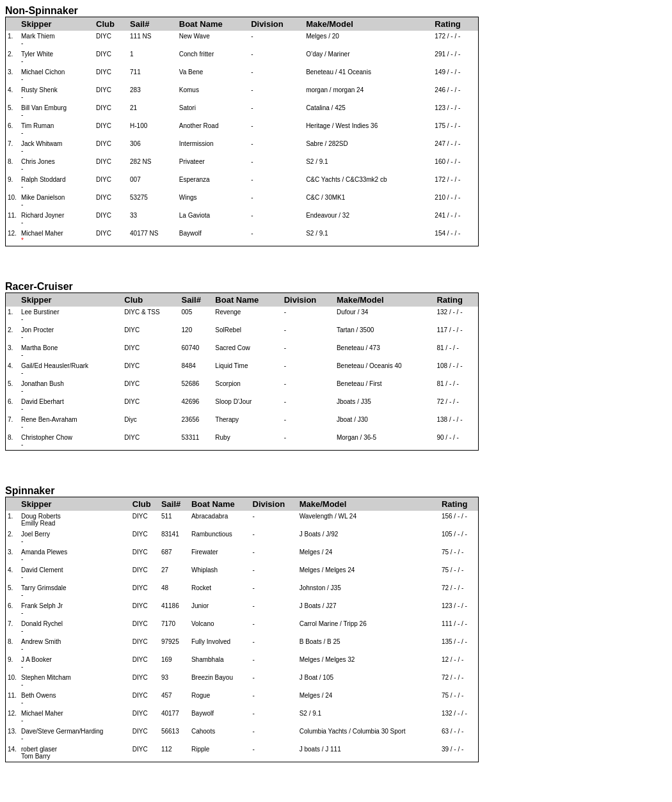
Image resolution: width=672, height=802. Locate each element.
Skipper (36, 24)
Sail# (140, 24)
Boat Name (201, 24)
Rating (447, 24)
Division (267, 24)
